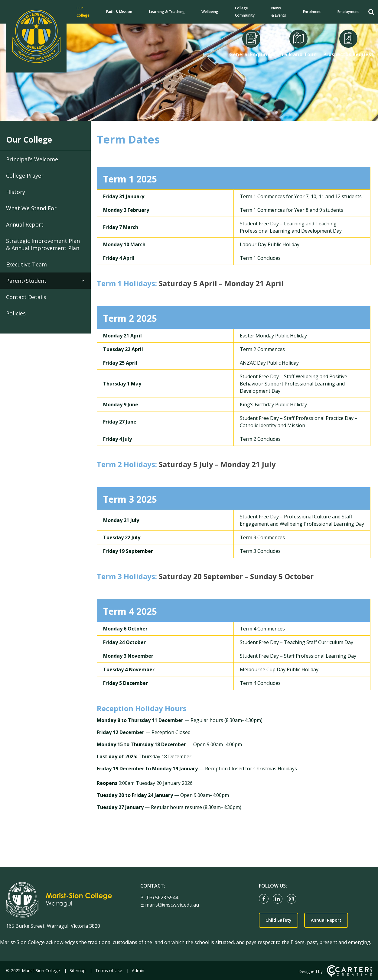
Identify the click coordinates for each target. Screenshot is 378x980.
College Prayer (25, 176)
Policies (16, 313)
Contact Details (26, 297)
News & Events (279, 12)
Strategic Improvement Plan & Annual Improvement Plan (43, 244)
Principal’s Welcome (32, 159)
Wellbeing (210, 12)
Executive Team (26, 264)
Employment (348, 12)
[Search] (371, 12)
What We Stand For (31, 208)
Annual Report (25, 224)
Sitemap (78, 970)
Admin (138, 970)
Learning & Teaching (167, 12)
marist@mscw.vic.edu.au (172, 905)
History (16, 192)
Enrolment (312, 12)
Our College (83, 12)
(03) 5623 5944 (162, 898)
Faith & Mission (119, 12)
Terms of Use (109, 970)
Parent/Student (26, 281)
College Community (245, 12)
